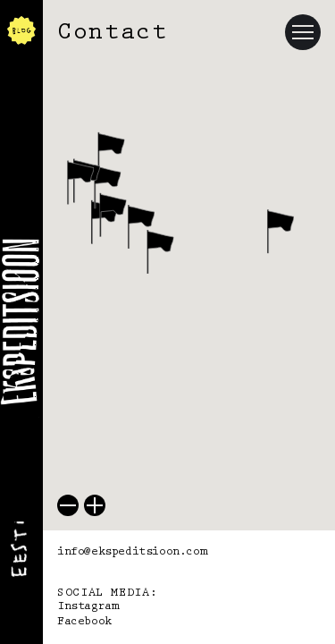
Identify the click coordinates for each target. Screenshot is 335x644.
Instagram (88, 606)
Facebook (84, 622)
